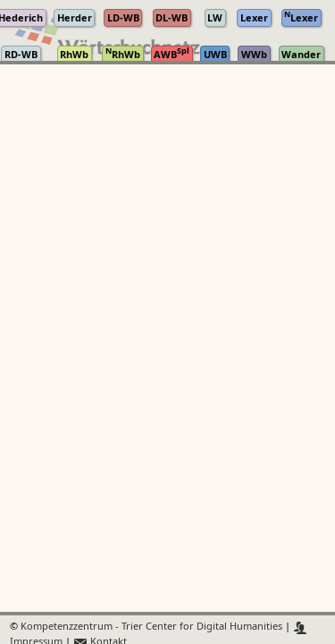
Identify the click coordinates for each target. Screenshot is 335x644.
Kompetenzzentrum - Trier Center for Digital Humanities (151, 627)
